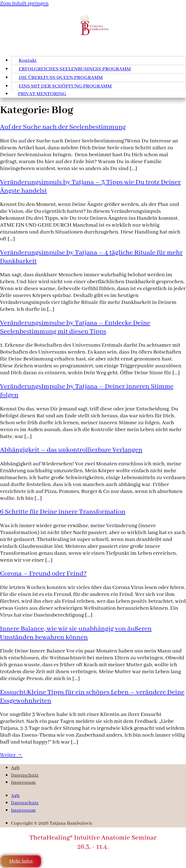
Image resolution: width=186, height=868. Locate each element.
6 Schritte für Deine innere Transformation (63, 512)
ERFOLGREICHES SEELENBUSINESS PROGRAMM (75, 69)
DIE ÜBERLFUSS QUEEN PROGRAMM (61, 78)
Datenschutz (25, 775)
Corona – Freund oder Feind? (43, 574)
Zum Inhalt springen (24, 3)
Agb (15, 768)
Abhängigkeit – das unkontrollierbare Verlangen (71, 450)
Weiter (11, 755)
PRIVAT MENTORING (42, 94)
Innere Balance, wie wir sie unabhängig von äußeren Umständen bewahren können (76, 633)
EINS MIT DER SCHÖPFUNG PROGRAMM (65, 86)
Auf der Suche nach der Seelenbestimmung (63, 127)
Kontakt (28, 61)
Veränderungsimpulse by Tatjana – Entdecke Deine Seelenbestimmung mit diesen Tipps (75, 327)
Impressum (23, 782)
